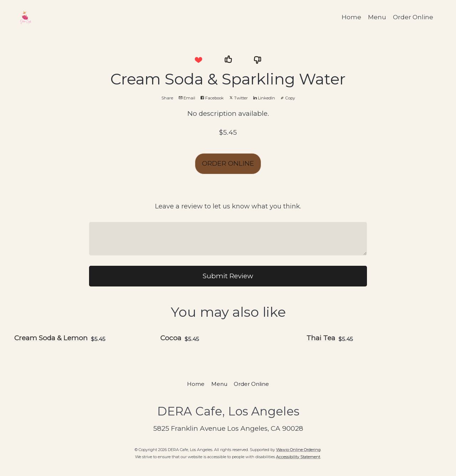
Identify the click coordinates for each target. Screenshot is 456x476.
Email (187, 98)
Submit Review (228, 276)
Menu (377, 17)
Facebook (212, 98)
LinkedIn (264, 98)
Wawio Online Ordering (298, 450)
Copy (288, 98)
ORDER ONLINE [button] (228, 163)
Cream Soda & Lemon (51, 338)
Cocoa (171, 338)
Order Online (413, 17)
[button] (198, 60)
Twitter (239, 98)
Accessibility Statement (298, 457)
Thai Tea (321, 338)
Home (351, 17)
